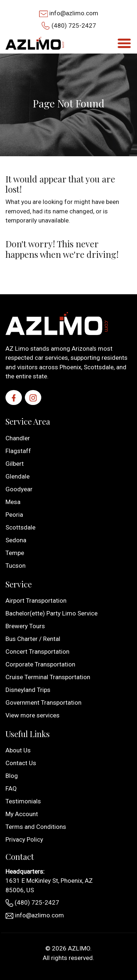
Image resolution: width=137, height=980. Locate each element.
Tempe (15, 553)
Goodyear (19, 489)
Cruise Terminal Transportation (48, 677)
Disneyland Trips (28, 690)
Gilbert (15, 464)
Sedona (16, 540)
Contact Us (21, 763)
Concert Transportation (37, 652)
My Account (22, 814)
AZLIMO (79, 948)
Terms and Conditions (36, 827)
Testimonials (23, 801)
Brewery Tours (25, 626)
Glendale (18, 476)
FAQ (11, 788)
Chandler (18, 438)
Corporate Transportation (40, 664)
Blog (12, 776)
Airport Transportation (36, 601)
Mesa (13, 502)
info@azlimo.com (74, 13)
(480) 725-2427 (74, 25)
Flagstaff (18, 451)
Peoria (14, 515)
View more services (33, 715)
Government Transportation (43, 702)
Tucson (16, 566)
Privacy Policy (24, 839)
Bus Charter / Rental (33, 639)
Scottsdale (20, 527)
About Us (18, 750)
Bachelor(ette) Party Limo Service (52, 613)
